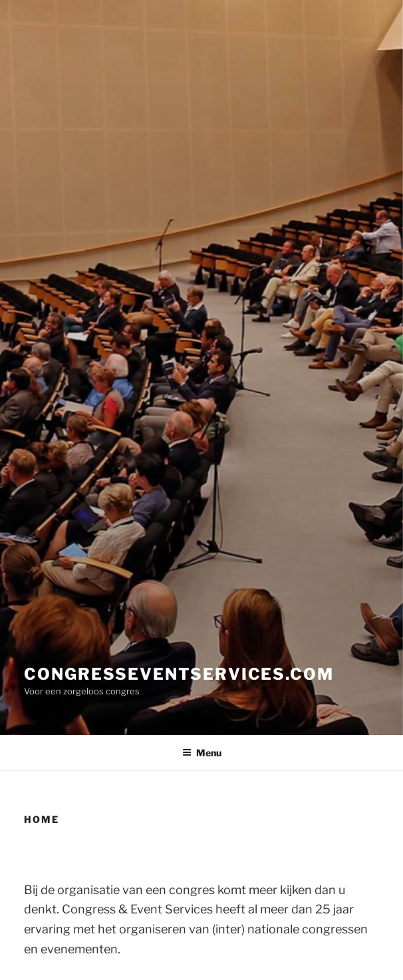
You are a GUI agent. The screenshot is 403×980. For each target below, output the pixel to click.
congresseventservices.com (179, 674)
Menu (202, 753)
